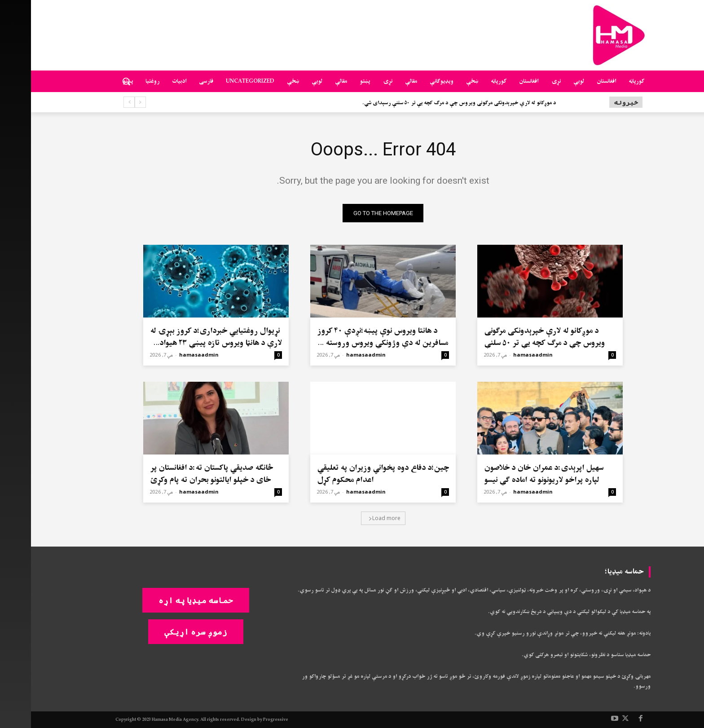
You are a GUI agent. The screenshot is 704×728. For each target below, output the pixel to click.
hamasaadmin (502, 355)
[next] (98, 102)
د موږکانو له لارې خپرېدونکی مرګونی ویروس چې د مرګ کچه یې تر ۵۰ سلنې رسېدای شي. (428, 103)
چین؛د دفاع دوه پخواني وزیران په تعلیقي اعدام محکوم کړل (352, 474)
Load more (354, 518)
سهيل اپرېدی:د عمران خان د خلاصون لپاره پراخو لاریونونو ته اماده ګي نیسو (513, 474)
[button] (95, 81)
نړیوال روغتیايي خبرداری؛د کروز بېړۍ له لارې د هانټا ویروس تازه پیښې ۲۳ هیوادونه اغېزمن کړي (185, 343)
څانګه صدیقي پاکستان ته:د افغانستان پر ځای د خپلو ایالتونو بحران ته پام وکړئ (180, 474)
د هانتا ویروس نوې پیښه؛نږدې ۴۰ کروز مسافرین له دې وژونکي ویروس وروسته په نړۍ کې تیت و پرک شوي (352, 343)
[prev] (109, 102)
